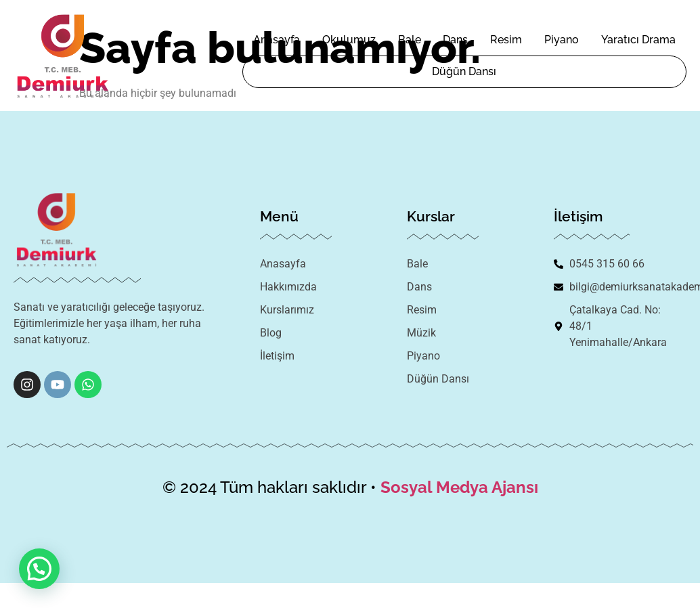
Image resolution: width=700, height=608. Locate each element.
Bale (410, 40)
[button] (39, 569)
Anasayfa (277, 40)
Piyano (562, 40)
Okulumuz (349, 40)
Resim (506, 40)
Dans (455, 40)
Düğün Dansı (464, 71)
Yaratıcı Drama (638, 40)
